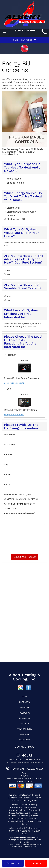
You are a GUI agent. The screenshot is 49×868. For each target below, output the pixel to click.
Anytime (33, 499)
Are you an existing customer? (19, 504)
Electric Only (12, 208)
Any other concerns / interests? (20, 513)
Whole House (12, 179)
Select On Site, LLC (31, 837)
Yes (7, 271)
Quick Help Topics (24, 40)
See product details (14, 383)
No (7, 274)
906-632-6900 (25, 747)
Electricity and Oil (14, 219)
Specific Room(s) (14, 183)
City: (6, 465)
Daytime (9, 499)
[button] (24, 557)
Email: (7, 484)
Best (8, 389)
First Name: (10, 435)
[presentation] (25, 542)
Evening (21, 499)
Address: (9, 455)
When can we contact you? (17, 494)
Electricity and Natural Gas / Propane (20, 214)
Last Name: (10, 445)
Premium (10, 355)
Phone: (8, 474)
